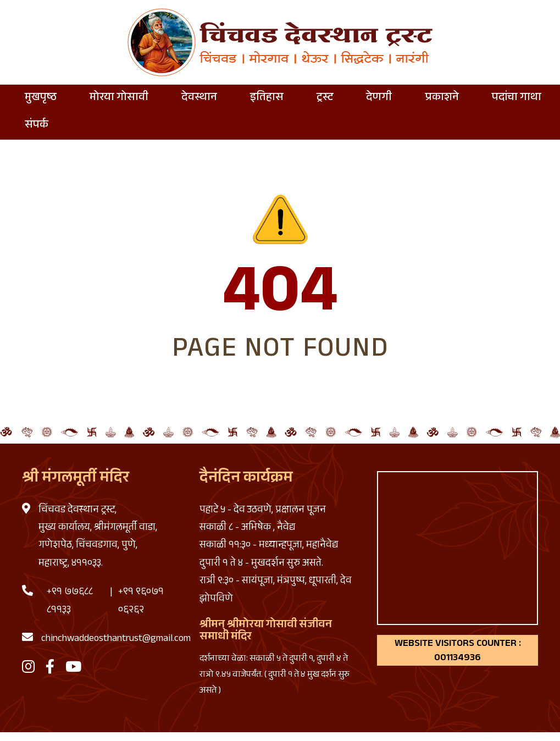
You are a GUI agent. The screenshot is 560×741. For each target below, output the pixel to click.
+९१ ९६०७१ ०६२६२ (141, 601)
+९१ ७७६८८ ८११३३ (70, 601)
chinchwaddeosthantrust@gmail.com (116, 639)
